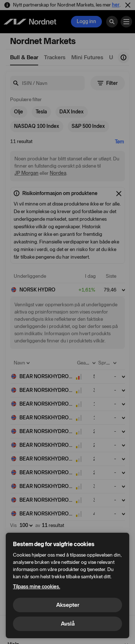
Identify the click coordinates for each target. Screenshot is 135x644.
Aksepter (68, 605)
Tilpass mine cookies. (37, 587)
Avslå (68, 624)
